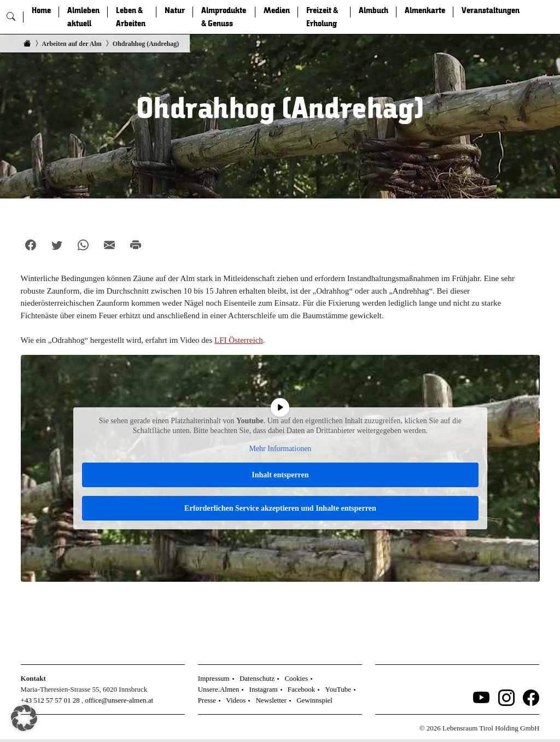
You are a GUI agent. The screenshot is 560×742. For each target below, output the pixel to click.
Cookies (296, 678)
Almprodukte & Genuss (224, 17)
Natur (175, 10)
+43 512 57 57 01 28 (50, 700)
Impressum (214, 678)
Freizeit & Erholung (322, 17)
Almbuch (374, 10)
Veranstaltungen (491, 10)
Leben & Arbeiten (131, 17)
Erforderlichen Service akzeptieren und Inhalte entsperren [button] (280, 508)
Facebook (302, 689)
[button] (24, 718)
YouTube (338, 689)
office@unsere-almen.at (119, 700)
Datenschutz (257, 678)
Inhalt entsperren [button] (280, 475)
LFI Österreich (239, 340)
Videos (236, 700)
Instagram (264, 689)
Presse (207, 700)
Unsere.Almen (218, 689)
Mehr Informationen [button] (280, 449)
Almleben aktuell (83, 17)
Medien (277, 10)
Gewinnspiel (314, 700)
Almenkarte (425, 10)
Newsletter (271, 700)
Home (41, 10)
